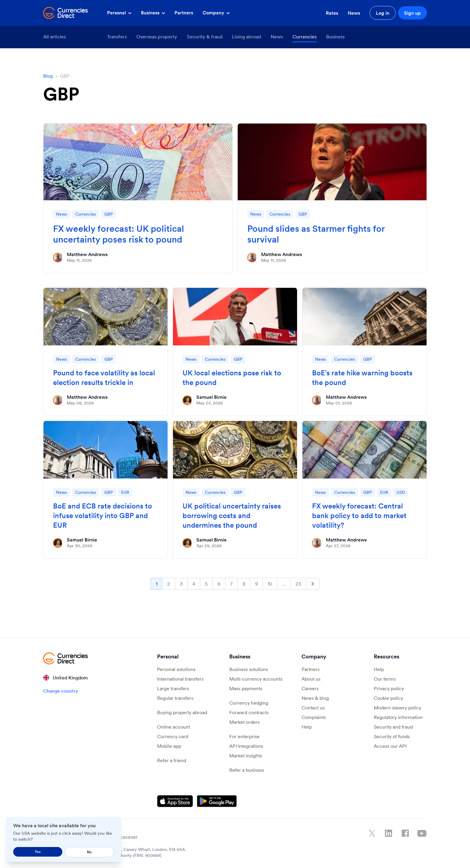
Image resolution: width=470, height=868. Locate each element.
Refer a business (247, 770)
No (89, 852)
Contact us (313, 708)
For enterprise (244, 736)
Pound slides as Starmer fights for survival (316, 234)
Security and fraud (393, 727)
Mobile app (169, 746)
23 (298, 584)
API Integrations (246, 746)
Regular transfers (175, 698)
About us (311, 679)
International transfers (180, 679)
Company (216, 13)
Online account (174, 727)
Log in (383, 13)
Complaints (314, 717)
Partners (184, 13)
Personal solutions (176, 669)
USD (401, 492)
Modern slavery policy (397, 708)
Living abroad (247, 37)
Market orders (244, 722)
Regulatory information (398, 717)
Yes (38, 852)
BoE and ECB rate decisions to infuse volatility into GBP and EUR (103, 516)
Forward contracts (249, 712)
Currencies (305, 37)
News (354, 13)
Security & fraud (205, 37)
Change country (61, 691)
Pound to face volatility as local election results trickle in (104, 378)
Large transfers (173, 688)
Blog (48, 76)
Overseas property (157, 37)
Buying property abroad (182, 712)
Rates (332, 13)
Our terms (385, 679)
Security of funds (392, 736)
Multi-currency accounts (256, 679)
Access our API (390, 746)
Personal (119, 13)
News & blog (315, 698)
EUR (125, 492)
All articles (55, 37)
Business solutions (249, 669)
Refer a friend (172, 760)
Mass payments (246, 688)
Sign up (412, 13)
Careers (310, 688)
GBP (109, 214)
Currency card (173, 736)
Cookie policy (388, 698)
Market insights (246, 756)
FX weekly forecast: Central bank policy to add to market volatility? (359, 516)
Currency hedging (249, 703)
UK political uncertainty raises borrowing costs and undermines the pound (232, 516)
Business (153, 13)
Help (307, 727)
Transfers (117, 37)
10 (270, 584)
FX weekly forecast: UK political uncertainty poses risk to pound (119, 234)
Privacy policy (389, 688)
